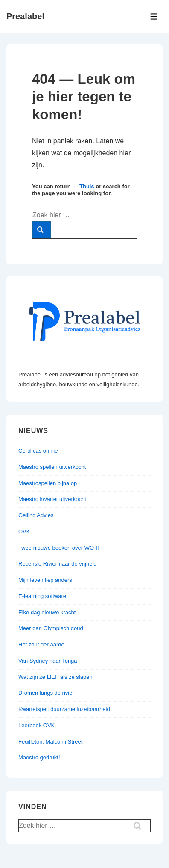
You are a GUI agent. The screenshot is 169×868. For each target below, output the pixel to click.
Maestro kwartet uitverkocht (52, 499)
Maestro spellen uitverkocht (52, 467)
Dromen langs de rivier (46, 693)
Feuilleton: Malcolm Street (50, 742)
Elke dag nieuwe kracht (47, 612)
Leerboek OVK (36, 725)
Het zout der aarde (41, 644)
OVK (24, 532)
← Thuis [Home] (83, 186)
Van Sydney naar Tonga (48, 661)
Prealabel (25, 16)
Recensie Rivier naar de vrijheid (58, 564)
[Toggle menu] (154, 16)
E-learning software (42, 596)
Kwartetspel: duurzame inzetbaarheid (64, 709)
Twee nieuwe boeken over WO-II (59, 548)
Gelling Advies (36, 515)
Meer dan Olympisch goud (51, 628)
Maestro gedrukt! (39, 757)
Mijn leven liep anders (45, 580)
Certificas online (38, 451)
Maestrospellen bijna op (48, 483)
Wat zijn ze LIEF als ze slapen (55, 677)
